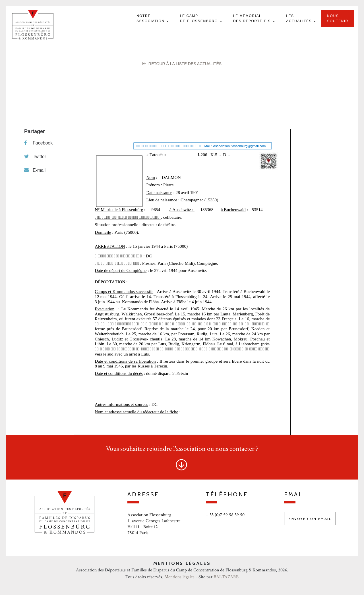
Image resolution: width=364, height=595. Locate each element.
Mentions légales (179, 577)
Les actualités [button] (300, 18)
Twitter (35, 157)
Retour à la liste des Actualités (182, 64)
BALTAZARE (226, 577)
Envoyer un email (310, 519)
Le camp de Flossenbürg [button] (200, 18)
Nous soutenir (338, 18)
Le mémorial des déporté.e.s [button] (253, 18)
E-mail (35, 170)
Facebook (38, 143)
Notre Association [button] (151, 18)
